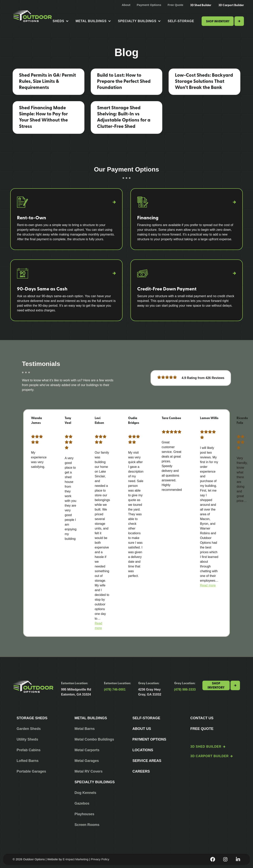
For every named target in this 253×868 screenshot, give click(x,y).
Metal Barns (85, 729)
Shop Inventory (218, 21)
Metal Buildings (93, 21)
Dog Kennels (85, 793)
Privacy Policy (100, 859)
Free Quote (176, 5)
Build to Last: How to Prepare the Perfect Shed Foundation (124, 81)
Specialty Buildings (139, 21)
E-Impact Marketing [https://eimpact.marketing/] (76, 859)
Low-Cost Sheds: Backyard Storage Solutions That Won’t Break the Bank (204, 81)
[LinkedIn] (238, 859)
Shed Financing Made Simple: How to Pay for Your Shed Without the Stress (43, 117)
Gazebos (82, 803)
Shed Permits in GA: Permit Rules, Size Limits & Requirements (47, 81)
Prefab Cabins (29, 750)
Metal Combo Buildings (94, 739)
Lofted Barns (28, 761)
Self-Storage (181, 21)
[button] (208, 585)
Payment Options (149, 5)
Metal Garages (87, 761)
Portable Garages (31, 771)
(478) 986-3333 (185, 689)
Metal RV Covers (89, 771)
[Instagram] (225, 859)
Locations (143, 750)
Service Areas (147, 761)
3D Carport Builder (231, 5)
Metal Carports (87, 750)
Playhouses (84, 814)
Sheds (60, 21)
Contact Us (202, 718)
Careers (141, 771)
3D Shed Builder (201, 5)
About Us (142, 729)
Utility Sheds (27, 739)
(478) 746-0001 (115, 689)
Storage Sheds (32, 718)
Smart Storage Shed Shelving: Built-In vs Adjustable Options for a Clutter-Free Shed (124, 117)
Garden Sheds (29, 729)
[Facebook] (213, 859)
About (126, 5)
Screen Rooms (87, 825)
